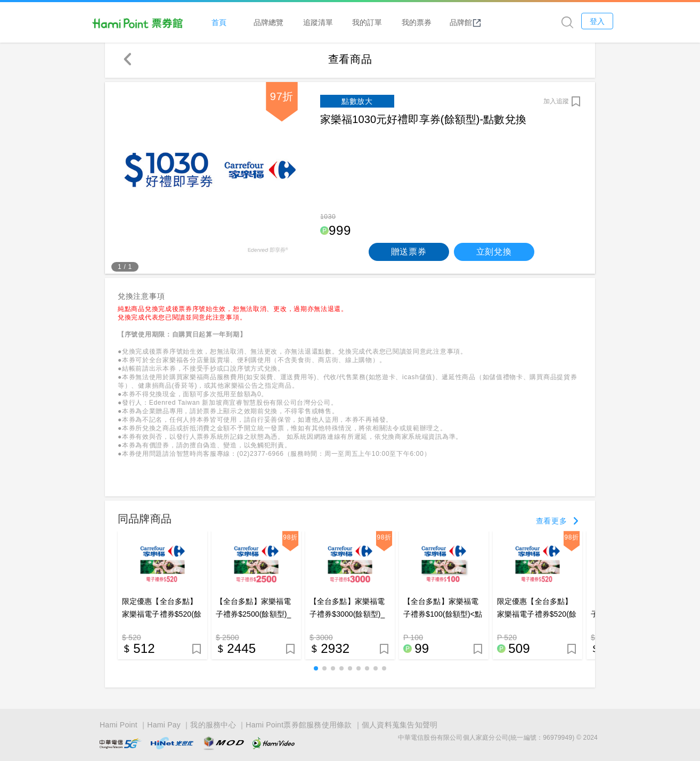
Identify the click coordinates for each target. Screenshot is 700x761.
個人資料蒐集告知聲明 (400, 725)
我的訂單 (392, 22)
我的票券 (441, 22)
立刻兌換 (494, 254)
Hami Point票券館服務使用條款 (299, 725)
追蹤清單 (342, 22)
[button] (316, 671)
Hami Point (119, 725)
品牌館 (490, 22)
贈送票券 (409, 254)
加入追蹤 (556, 104)
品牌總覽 (293, 22)
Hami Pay (164, 725)
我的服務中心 (213, 725)
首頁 (243, 22)
